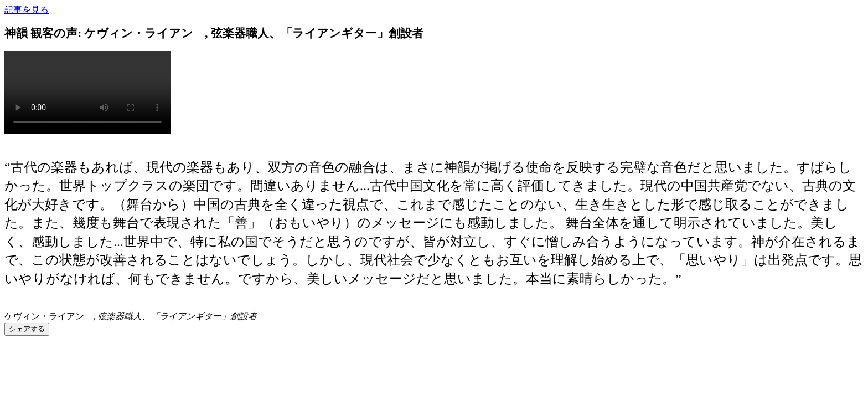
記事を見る (27, 10)
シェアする (27, 329)
